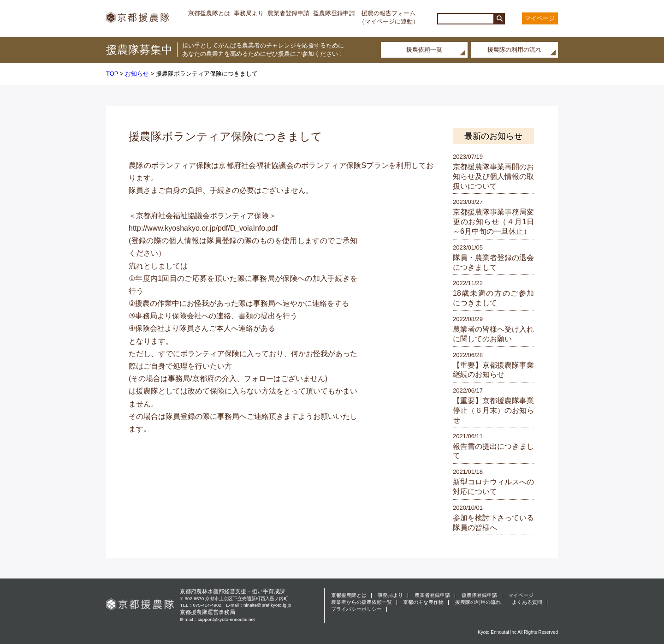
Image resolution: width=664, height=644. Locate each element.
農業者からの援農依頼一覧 (362, 602)
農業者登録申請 (288, 13)
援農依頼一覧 (424, 50)
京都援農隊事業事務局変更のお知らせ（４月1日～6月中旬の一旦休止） (493, 222)
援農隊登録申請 (334, 13)
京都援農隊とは (209, 13)
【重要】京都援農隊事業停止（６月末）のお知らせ (493, 410)
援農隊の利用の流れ (514, 50)
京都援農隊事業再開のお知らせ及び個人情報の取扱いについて (493, 176)
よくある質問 (527, 602)
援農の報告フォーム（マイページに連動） (389, 17)
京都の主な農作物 (423, 602)
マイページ (540, 18)
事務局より (249, 13)
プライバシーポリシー (356, 609)
